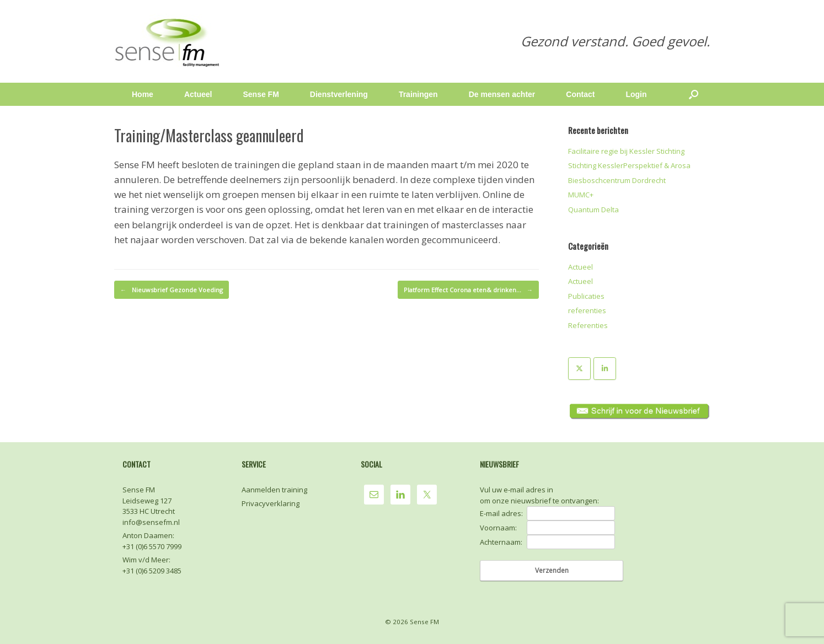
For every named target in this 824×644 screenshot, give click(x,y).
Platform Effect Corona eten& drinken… (468, 290)
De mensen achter (502, 94)
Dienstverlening (339, 94)
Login (636, 94)
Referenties (588, 325)
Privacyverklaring (271, 503)
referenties (587, 310)
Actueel (198, 94)
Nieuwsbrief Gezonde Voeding (172, 290)
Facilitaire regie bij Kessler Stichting (626, 151)
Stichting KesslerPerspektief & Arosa (629, 165)
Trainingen (418, 94)
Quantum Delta (593, 210)
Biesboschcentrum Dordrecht (617, 180)
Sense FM (261, 94)
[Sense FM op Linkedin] (605, 369)
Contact (580, 94)
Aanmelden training (274, 490)
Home (143, 94)
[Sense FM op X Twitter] (579, 369)
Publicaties (586, 296)
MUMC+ (581, 195)
